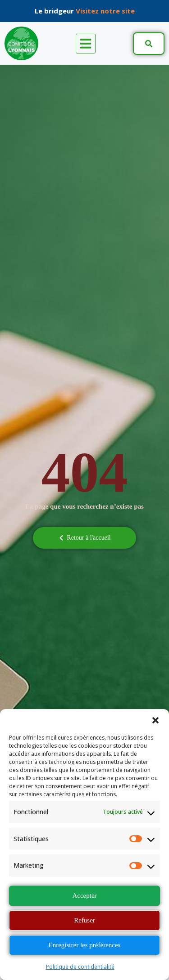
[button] (155, 720)
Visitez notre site (105, 11)
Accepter (84, 896)
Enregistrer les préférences (85, 945)
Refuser (84, 920)
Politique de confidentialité (80, 967)
